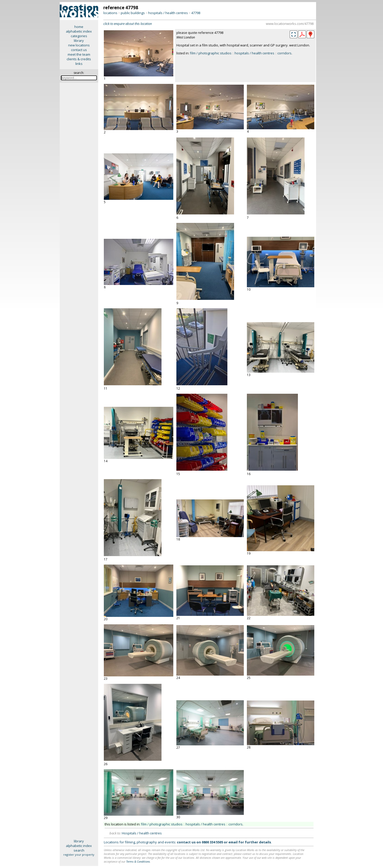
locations (110, 13)
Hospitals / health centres (142, 833)
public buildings (133, 13)
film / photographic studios (211, 53)
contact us (79, 50)
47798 (196, 13)
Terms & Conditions (138, 861)
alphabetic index (79, 31)
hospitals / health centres (168, 13)
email (233, 842)
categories (79, 36)
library (79, 41)
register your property (79, 855)
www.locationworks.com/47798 (290, 24)
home (79, 27)
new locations (79, 45)
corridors (284, 53)
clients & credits (79, 59)
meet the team (79, 54)
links (79, 64)
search (79, 850)
